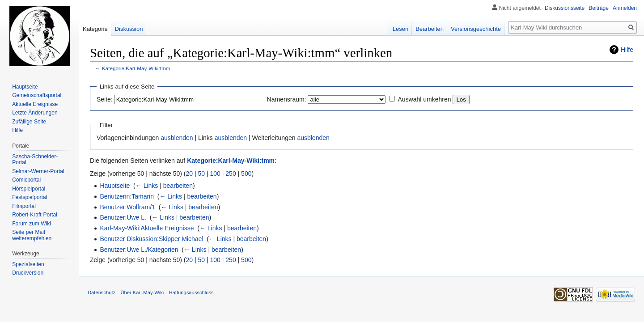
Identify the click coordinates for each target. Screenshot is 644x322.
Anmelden (625, 8)
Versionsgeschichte (476, 29)
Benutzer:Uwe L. (123, 217)
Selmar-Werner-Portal (38, 171)
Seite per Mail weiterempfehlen (32, 235)
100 (215, 174)
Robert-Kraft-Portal (35, 215)
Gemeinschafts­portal (37, 95)
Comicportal (26, 180)
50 (202, 174)
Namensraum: (287, 99)
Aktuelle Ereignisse (35, 104)
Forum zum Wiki (32, 224)
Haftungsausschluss (191, 292)
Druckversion (28, 273)
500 (246, 174)
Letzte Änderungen (35, 113)
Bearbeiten (430, 29)
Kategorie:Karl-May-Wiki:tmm (136, 68)
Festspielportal (30, 197)
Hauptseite (115, 186)
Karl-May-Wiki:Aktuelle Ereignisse (147, 228)
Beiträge (599, 8)
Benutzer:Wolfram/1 (127, 207)
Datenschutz (102, 292)
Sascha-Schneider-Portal (35, 160)
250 (231, 174)
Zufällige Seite (29, 122)
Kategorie (95, 29)
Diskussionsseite (565, 8)
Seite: (105, 99)
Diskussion (129, 29)
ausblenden (177, 138)
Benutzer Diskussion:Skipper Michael (151, 239)
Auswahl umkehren (424, 99)
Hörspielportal (29, 189)
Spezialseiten (28, 264)
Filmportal (24, 206)
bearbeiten (178, 186)
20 (190, 174)
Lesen (400, 29)
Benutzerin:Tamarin (127, 196)
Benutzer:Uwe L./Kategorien (139, 250)
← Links (147, 186)
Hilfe (627, 50)
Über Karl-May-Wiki (142, 292)
